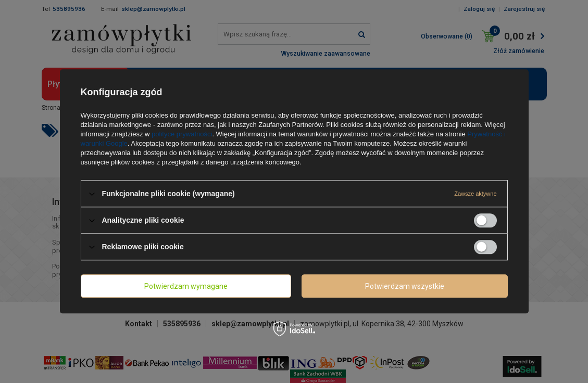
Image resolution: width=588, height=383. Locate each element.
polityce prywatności (182, 134)
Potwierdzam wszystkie (405, 286)
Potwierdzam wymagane (186, 286)
